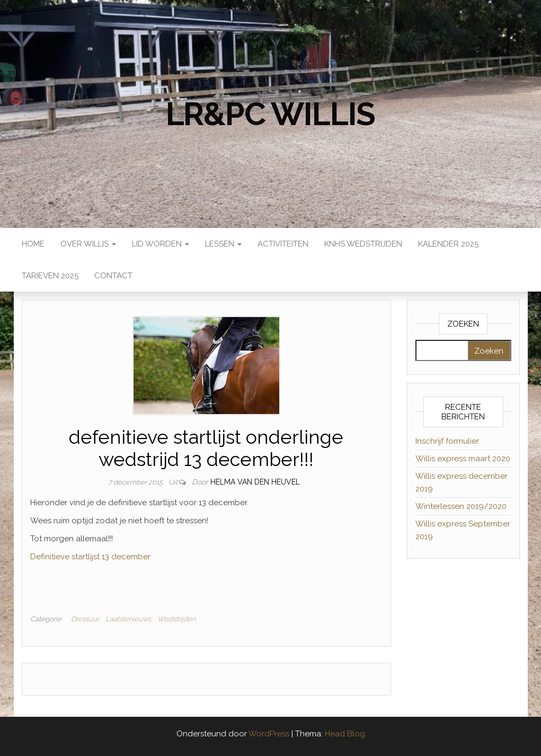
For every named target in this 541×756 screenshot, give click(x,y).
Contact (113, 276)
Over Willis (88, 244)
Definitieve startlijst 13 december (90, 557)
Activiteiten (283, 244)
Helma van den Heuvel (255, 482)
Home (33, 244)
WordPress (269, 734)
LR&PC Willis (271, 114)
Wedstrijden (176, 619)
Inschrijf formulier (447, 441)
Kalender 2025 (448, 244)
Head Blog (345, 734)
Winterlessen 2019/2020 (461, 506)
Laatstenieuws (128, 619)
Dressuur (85, 619)
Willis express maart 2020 (463, 459)
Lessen (223, 244)
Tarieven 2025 (50, 276)
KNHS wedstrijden (363, 244)
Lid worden (161, 244)
